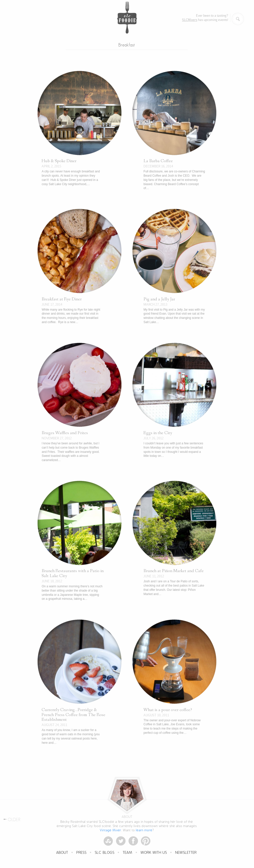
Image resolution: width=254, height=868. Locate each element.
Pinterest (146, 841)
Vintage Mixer (111, 830)
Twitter (121, 841)
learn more (144, 830)
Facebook (133, 841)
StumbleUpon (108, 841)
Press (82, 853)
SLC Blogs (105, 853)
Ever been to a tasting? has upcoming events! (205, 18)
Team (128, 853)
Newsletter (186, 853)
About (62, 853)
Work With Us (154, 853)
